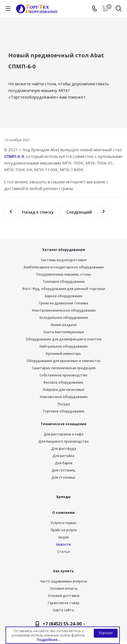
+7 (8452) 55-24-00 (62, 624)
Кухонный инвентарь (63, 354)
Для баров (64, 463)
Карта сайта (63, 610)
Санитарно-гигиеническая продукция (64, 368)
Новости (63, 544)
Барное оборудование (64, 296)
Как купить (63, 571)
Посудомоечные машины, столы (63, 274)
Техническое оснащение (64, 424)
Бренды (63, 497)
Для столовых (63, 477)
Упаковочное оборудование (64, 397)
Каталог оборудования (64, 250)
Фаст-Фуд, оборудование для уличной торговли (64, 289)
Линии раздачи (64, 325)
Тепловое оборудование (64, 282)
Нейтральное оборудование (64, 346)
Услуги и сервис (63, 523)
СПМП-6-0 (14, 156)
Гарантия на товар (64, 603)
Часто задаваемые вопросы (63, 581)
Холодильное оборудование (64, 318)
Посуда (64, 404)
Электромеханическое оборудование (64, 310)
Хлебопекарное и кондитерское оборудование (64, 267)
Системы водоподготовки (64, 260)
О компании (63, 513)
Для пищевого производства (63, 441)
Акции (63, 537)
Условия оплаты (64, 588)
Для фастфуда (64, 449)
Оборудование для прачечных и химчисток (64, 361)
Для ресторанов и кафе (64, 434)
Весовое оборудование (63, 382)
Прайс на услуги (64, 530)
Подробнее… (49, 640)
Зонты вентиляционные (64, 332)
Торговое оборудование (63, 411)
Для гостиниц (63, 470)
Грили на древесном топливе (64, 303)
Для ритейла (63, 456)
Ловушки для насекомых (63, 390)
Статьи (63, 552)
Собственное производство (63, 375)
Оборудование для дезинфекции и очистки (63, 339)
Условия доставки (64, 596)
